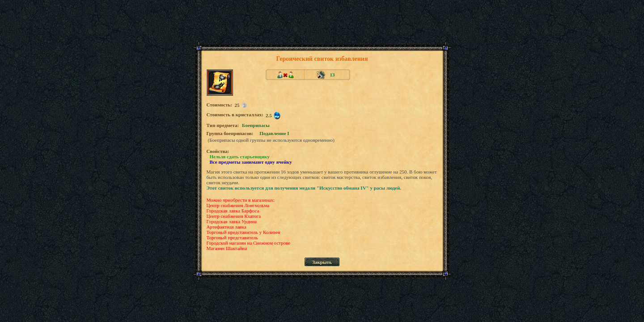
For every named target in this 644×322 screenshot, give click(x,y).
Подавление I (274, 133)
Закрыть (322, 262)
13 (333, 75)
